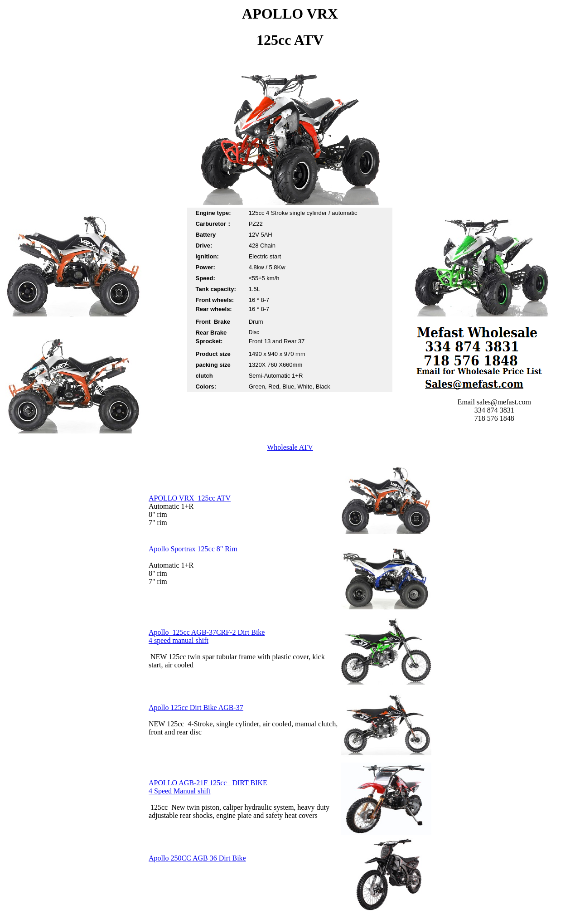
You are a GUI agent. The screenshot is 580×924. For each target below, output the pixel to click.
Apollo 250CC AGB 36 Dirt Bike (197, 858)
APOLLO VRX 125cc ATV (190, 498)
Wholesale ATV (290, 447)
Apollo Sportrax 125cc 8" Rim (193, 549)
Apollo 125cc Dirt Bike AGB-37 (196, 708)
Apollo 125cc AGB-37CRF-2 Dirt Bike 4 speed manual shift (207, 636)
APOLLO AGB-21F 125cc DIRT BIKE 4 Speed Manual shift (208, 787)
